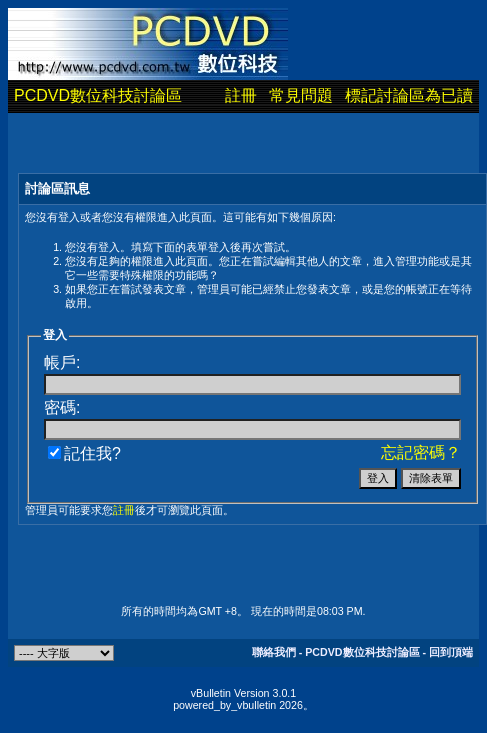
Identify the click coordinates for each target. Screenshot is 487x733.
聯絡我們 (274, 652)
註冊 (241, 95)
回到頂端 (451, 652)
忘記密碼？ (421, 452)
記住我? (84, 453)
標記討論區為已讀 (409, 95)
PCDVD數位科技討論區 (98, 95)
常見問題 (301, 95)
